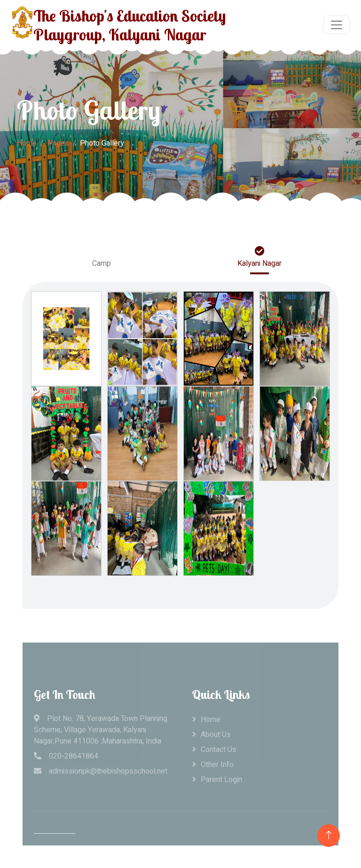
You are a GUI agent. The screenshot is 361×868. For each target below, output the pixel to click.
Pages (58, 143)
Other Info (217, 765)
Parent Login (221, 780)
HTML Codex (55, 828)
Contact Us (219, 750)
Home (27, 143)
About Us (216, 735)
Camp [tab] (102, 258)
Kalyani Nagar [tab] (259, 258)
